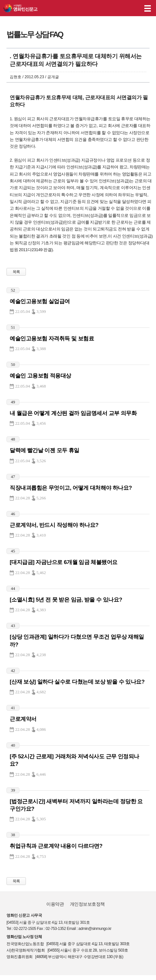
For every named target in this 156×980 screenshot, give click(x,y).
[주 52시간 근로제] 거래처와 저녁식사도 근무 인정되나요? (74, 760)
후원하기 (133, 8)
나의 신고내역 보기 (120, 8)
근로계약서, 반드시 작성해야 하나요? (54, 525)
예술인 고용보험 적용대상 (40, 376)
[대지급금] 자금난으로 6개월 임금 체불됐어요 (64, 562)
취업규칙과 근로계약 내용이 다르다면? (56, 846)
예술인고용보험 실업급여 (40, 301)
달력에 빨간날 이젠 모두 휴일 (45, 450)
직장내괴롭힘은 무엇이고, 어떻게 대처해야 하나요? (71, 488)
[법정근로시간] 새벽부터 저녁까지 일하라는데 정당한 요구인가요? (76, 805)
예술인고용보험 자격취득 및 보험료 (52, 339)
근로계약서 (23, 719)
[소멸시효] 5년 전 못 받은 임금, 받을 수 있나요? (66, 600)
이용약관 (55, 904)
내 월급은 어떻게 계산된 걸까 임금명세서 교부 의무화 (73, 413)
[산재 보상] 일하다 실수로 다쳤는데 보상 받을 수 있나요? (77, 682)
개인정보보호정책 (87, 904)
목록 (16, 272)
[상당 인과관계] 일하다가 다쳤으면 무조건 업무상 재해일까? (77, 641)
